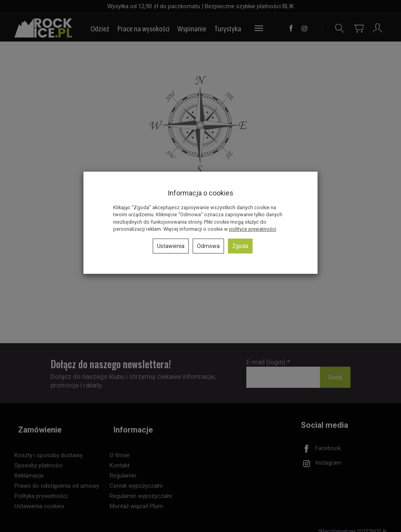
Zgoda (240, 246)
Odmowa (208, 246)
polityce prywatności (253, 229)
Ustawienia (171, 246)
